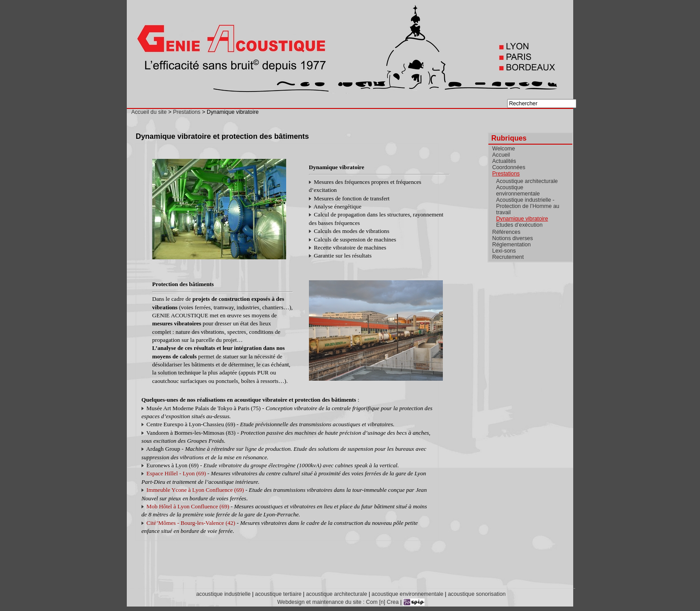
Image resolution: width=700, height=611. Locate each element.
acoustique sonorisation (477, 594)
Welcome (504, 149)
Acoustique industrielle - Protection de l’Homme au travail (528, 206)
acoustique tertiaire (278, 594)
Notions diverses (513, 238)
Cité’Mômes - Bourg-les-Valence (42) (191, 523)
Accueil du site (149, 112)
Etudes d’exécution (519, 225)
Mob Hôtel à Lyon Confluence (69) (188, 506)
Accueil (501, 155)
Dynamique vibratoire (522, 219)
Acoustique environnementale (518, 191)
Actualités (504, 161)
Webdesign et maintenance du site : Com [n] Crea (338, 602)
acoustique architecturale (336, 594)
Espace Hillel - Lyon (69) (176, 473)
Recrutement (508, 257)
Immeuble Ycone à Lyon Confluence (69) (195, 490)
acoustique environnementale (407, 594)
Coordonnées (509, 167)
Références (506, 232)
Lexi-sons (504, 251)
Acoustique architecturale (527, 181)
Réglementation (512, 245)
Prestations (187, 112)
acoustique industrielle (223, 594)
